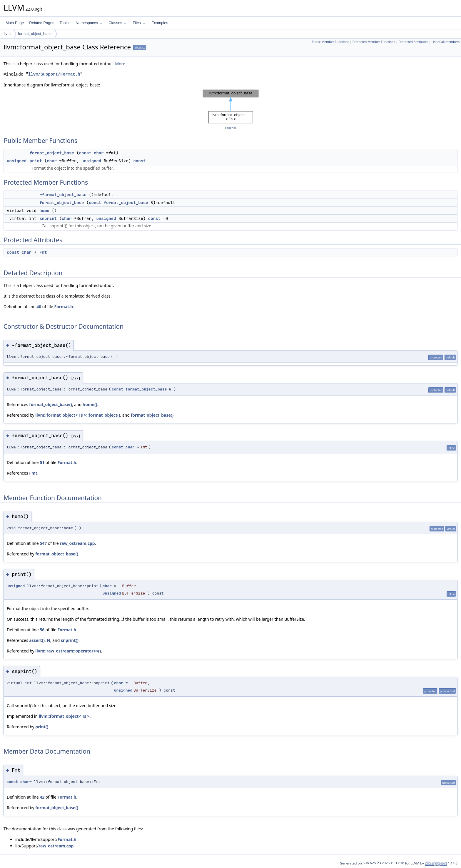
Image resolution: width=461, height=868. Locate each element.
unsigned (17, 161)
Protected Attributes (413, 42)
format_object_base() (51, 404)
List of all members (446, 42)
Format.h (64, 307)
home (44, 211)
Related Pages (42, 23)
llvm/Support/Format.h (54, 74)
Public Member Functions (330, 42)
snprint (48, 218)
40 (39, 307)
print (36, 161)
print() (42, 727)
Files (139, 23)
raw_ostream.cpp (77, 543)
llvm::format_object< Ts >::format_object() (78, 415)
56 (42, 630)
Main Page (15, 23)
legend (230, 128)
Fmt (43, 252)
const (85, 153)
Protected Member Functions (374, 42)
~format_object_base (63, 195)
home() (90, 404)
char (99, 153)
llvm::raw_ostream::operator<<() (68, 651)
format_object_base (35, 34)
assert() (37, 640)
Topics (65, 23)
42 (42, 797)
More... (122, 64)
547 (43, 543)
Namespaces (89, 23)
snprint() (70, 640)
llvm (7, 34)
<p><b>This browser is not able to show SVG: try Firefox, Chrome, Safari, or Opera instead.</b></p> (231, 106)
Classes (118, 23)
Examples (160, 23)
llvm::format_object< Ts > (64, 716)
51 (42, 462)
